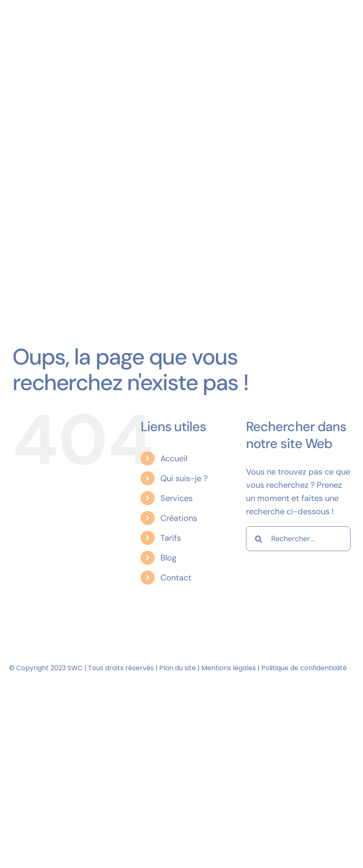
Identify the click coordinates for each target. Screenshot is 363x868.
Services (177, 498)
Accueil (174, 458)
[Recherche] (258, 539)
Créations (179, 518)
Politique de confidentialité (304, 668)
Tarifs (171, 538)
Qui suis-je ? (184, 478)
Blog (168, 558)
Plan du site (178, 668)
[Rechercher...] (298, 539)
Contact (176, 578)
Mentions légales (229, 668)
